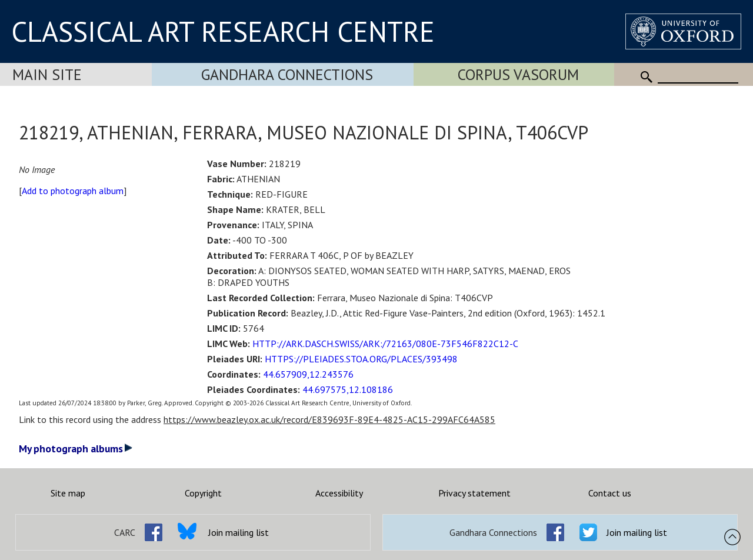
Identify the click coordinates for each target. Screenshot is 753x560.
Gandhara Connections (287, 74)
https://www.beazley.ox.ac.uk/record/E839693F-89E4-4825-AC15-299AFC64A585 (329, 419)
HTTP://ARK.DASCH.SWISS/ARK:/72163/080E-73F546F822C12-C (385, 344)
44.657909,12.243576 (308, 374)
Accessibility (339, 493)
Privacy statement (474, 493)
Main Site (47, 74)
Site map (68, 493)
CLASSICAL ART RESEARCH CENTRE (223, 31)
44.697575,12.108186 (348, 389)
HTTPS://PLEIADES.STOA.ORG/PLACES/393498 (361, 359)
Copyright (203, 493)
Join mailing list (239, 532)
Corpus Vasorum (518, 74)
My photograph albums (76, 449)
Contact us (610, 493)
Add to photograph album (73, 191)
